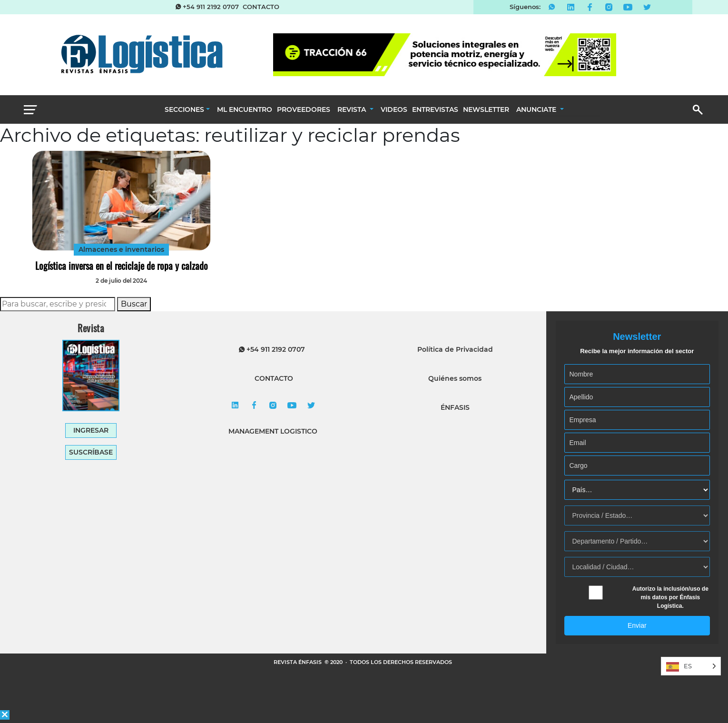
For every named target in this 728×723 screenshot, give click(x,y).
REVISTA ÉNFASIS (298, 662)
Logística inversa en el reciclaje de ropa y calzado (122, 266)
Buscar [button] (134, 304)
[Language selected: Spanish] (691, 666)
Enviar (637, 625)
